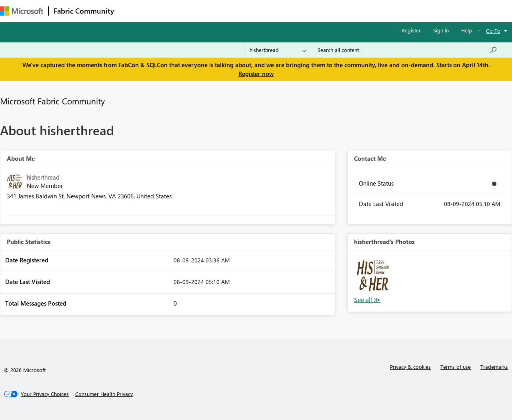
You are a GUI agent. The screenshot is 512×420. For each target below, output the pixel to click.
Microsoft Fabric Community (52, 101)
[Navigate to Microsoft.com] (22, 11)
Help (467, 30)
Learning (302, 11)
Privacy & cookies (410, 367)
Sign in (441, 30)
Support (336, 11)
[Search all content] (407, 50)
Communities (236, 11)
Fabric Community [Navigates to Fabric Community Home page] (84, 11)
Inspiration (167, 11)
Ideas (200, 11)
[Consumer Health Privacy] (104, 394)
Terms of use (456, 367)
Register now (256, 74)
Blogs (272, 11)
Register (411, 30)
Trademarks (494, 367)
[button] (373, 276)
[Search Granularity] (278, 50)
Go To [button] (493, 31)
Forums (132, 11)
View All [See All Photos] (367, 300)
